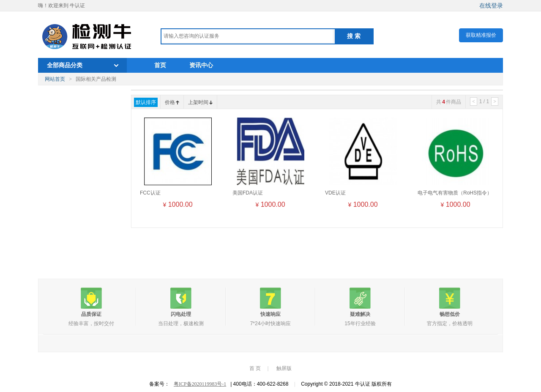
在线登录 (491, 5)
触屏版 (284, 368)
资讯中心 (201, 65)
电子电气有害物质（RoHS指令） (455, 193)
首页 (160, 65)
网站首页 (55, 79)
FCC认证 (150, 193)
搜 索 (354, 36)
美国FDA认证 (248, 193)
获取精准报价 (481, 35)
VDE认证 (335, 193)
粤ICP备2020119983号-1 (200, 384)
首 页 (255, 368)
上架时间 (200, 102)
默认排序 (146, 102)
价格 (172, 102)
